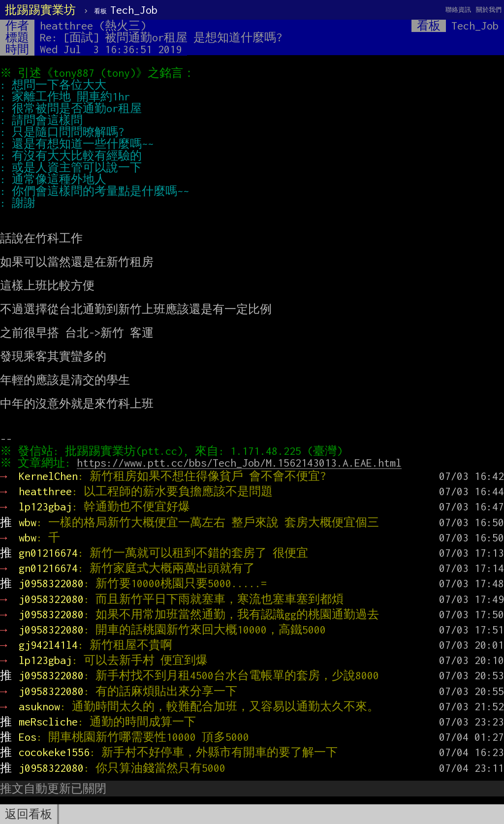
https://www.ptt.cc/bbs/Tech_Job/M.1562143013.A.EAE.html (242, 463)
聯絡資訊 (458, 10)
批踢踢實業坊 (40, 10)
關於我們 (489, 10)
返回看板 (29, 814)
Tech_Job (126, 10)
